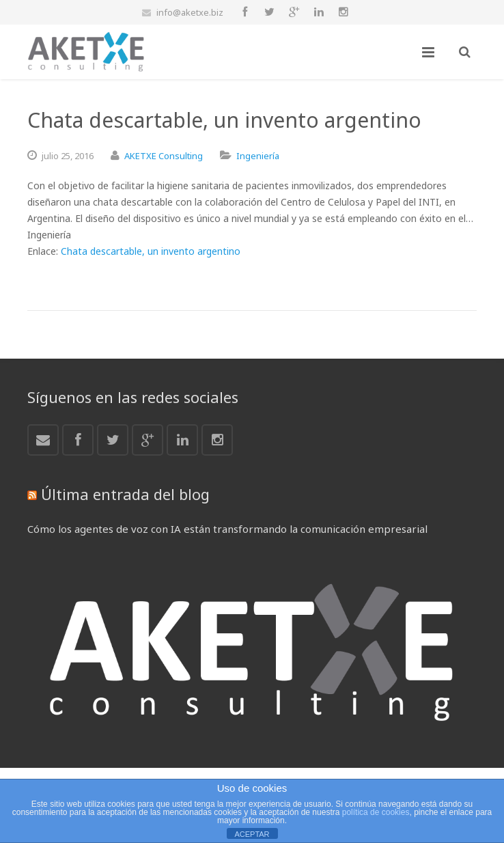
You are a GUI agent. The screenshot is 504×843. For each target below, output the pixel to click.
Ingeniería (258, 156)
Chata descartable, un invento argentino (151, 251)
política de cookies (376, 812)
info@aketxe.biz (190, 12)
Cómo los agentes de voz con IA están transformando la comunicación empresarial (227, 529)
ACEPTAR (252, 834)
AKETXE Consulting (164, 156)
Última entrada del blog (125, 494)
